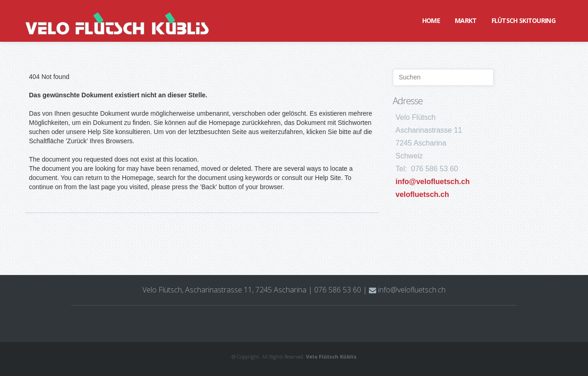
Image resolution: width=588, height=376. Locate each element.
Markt (466, 20)
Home (431, 20)
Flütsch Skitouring (523, 20)
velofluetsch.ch (422, 194)
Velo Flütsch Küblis (331, 356)
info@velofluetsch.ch (433, 182)
